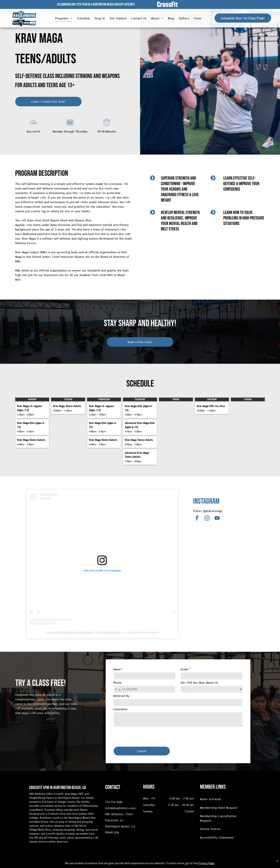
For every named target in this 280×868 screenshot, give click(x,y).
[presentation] (142, 735)
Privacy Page (206, 863)
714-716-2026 (114, 802)
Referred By (121, 696)
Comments (120, 709)
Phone (118, 683)
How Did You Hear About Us (199, 683)
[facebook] (197, 519)
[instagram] (207, 519)
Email (185, 669)
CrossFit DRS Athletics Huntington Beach (70, 632)
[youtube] (217, 519)
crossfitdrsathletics (110, 632)
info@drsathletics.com (120, 808)
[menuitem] (64, 18)
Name (118, 669)
